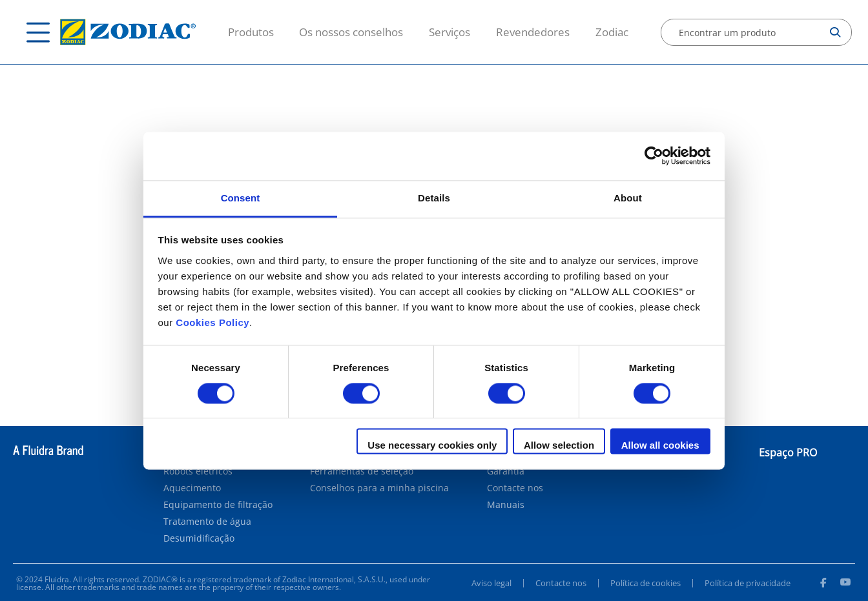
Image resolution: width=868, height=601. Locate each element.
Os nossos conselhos (351, 32)
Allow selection (559, 446)
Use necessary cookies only (432, 446)
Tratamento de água (207, 522)
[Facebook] (823, 584)
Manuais (506, 505)
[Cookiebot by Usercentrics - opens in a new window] (654, 156)
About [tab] (628, 198)
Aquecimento (192, 488)
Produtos (251, 32)
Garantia (506, 471)
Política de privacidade (748, 583)
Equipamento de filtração (218, 505)
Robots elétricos (198, 471)
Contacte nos (515, 488)
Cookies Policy (212, 322)
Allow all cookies (660, 446)
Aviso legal (491, 583)
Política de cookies (646, 583)
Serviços (449, 32)
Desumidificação (199, 538)
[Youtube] (845, 584)
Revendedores (533, 32)
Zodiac (612, 32)
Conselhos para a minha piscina (379, 488)
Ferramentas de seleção (362, 471)
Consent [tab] (241, 198)
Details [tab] (434, 198)
